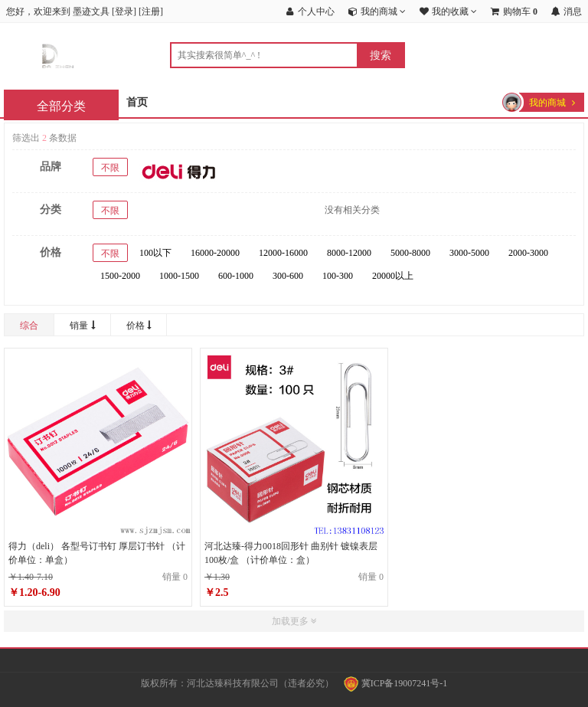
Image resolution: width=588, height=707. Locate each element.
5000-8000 (410, 253)
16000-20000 (215, 253)
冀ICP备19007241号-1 (396, 683)
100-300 (338, 276)
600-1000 (236, 276)
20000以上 (393, 276)
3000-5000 (469, 253)
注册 (151, 11)
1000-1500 (179, 276)
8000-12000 (349, 253)
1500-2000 (120, 276)
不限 (110, 168)
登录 (124, 11)
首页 (137, 102)
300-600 (288, 276)
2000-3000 (528, 253)
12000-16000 (283, 253)
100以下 (155, 253)
